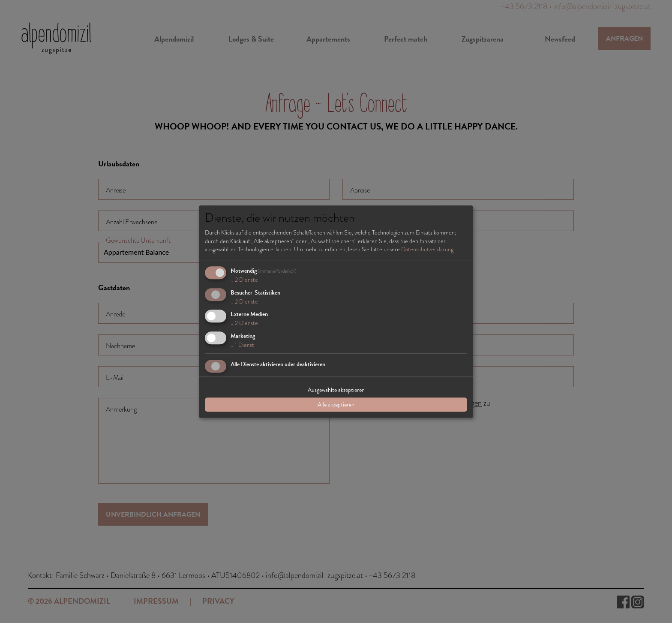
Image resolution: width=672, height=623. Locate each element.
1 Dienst (242, 345)
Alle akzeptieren (336, 405)
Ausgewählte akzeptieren (336, 390)
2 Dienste (244, 280)
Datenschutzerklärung (427, 249)
